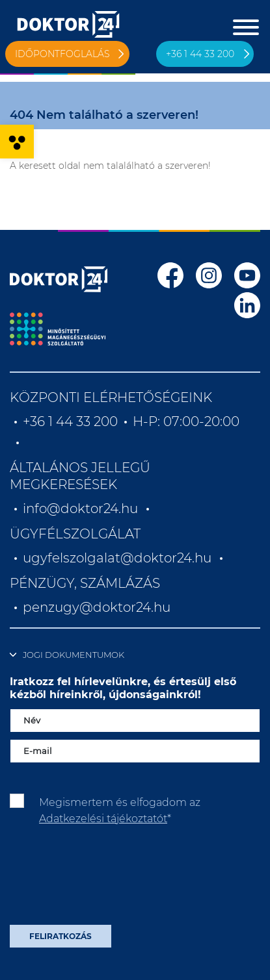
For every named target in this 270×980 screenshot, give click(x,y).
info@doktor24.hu (80, 509)
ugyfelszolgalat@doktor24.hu (117, 558)
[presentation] (109, 880)
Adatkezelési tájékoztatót (103, 819)
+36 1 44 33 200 (200, 54)
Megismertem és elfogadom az (120, 810)
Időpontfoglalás (62, 54)
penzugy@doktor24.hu (98, 607)
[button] (17, 142)
